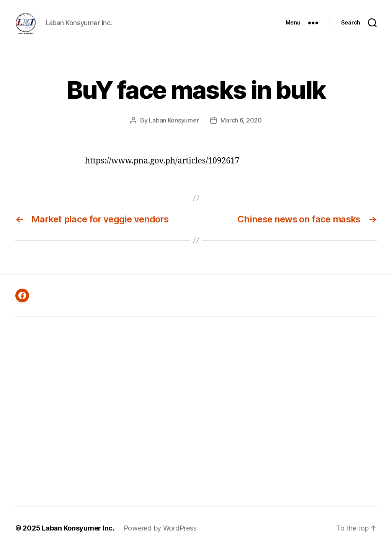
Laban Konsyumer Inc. (78, 538)
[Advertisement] (109, 422)
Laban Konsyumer (174, 131)
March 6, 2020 (241, 131)
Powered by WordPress (160, 538)
